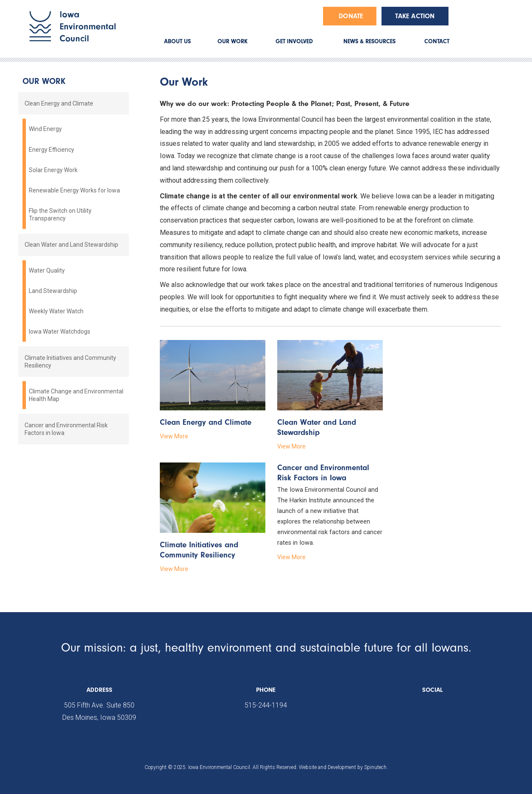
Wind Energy (45, 129)
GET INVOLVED (294, 41)
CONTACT (437, 41)
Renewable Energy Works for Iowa (74, 190)
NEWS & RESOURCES (369, 41)
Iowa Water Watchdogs (60, 332)
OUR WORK (233, 41)
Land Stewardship (53, 291)
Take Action (415, 16)
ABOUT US (177, 41)
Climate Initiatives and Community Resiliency (70, 362)
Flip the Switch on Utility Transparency (60, 215)
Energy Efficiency (52, 150)
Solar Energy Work (53, 170)
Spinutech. (376, 767)
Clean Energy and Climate (59, 103)
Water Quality (47, 270)
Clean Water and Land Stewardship (71, 245)
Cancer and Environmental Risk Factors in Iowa (66, 429)
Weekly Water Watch (56, 311)
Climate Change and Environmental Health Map (76, 395)
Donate (351, 16)
